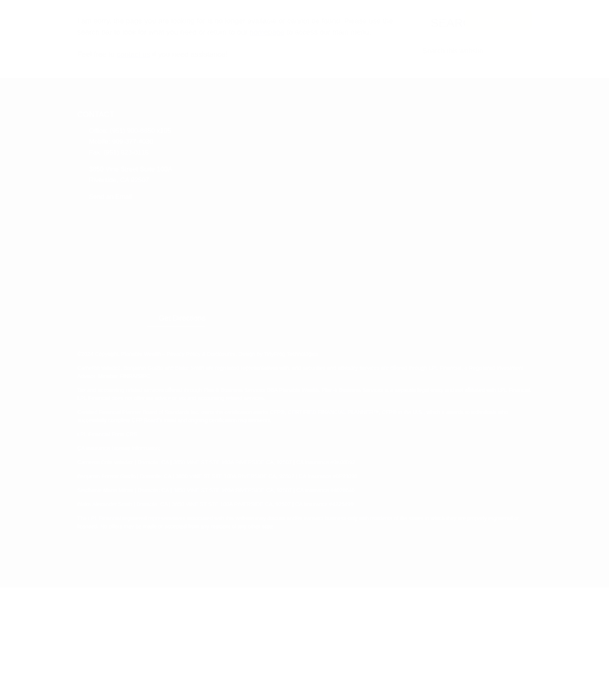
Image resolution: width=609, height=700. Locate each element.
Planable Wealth (129, 18)
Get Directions (438, 431)
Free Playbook (497, 19)
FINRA (194, 489)
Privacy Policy (195, 467)
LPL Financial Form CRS (108, 547)
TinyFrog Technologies (312, 467)
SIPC (210, 489)
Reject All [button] (400, 689)
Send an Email (113, 416)
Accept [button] (366, 689)
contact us (140, 276)
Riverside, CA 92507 (121, 400)
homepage (348, 243)
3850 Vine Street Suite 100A (134, 389)
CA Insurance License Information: (124, 561)
